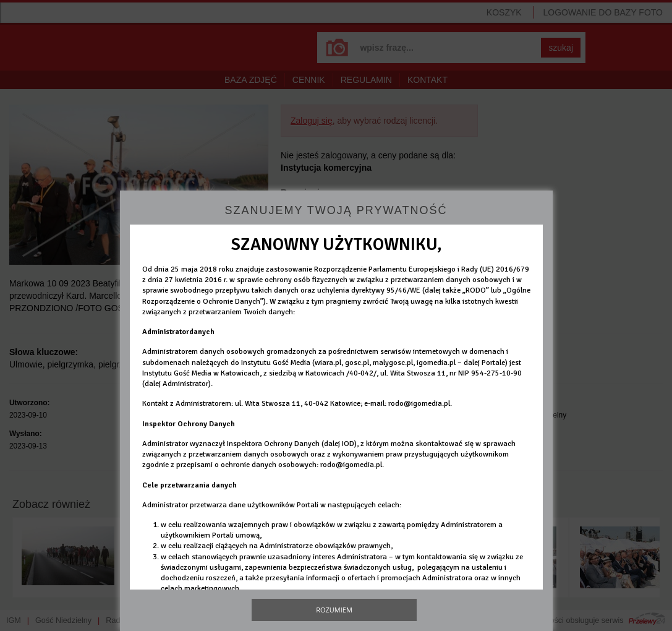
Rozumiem (334, 610)
